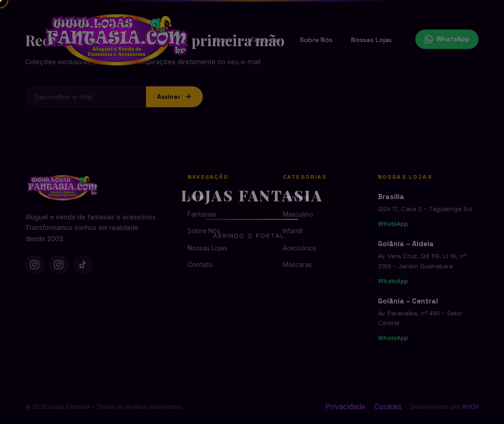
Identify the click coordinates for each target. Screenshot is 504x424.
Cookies (388, 406)
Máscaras (297, 264)
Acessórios (300, 248)
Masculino (298, 214)
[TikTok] (83, 265)
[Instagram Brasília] (35, 265)
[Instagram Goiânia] (59, 265)
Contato (200, 264)
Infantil (293, 231)
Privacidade (345, 406)
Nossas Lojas (371, 40)
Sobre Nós (316, 40)
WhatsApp (447, 39)
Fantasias (266, 40)
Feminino (296, 197)
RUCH (471, 407)
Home (224, 40)
